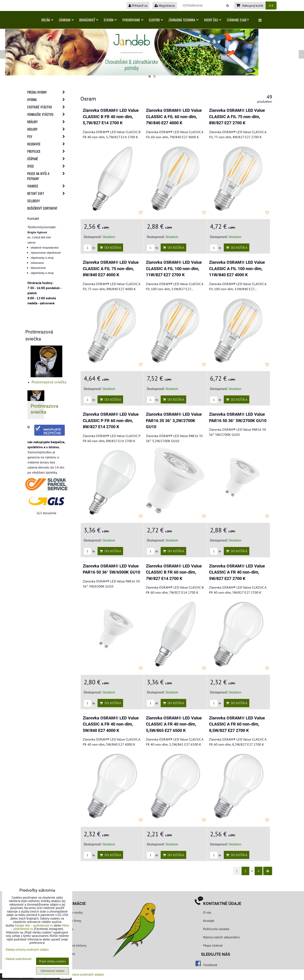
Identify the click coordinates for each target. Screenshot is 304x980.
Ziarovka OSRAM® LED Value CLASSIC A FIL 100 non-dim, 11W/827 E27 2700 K (174, 269)
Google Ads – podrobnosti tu (34, 925)
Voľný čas (213, 20)
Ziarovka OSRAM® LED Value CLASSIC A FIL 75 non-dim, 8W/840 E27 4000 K (111, 269)
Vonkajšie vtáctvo (47, 114)
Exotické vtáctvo (47, 107)
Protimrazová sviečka (49, 382)
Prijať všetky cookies (52, 961)
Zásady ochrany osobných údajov (81, 974)
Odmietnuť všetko (52, 971)
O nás (207, 912)
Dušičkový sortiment (42, 208)
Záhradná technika (183, 20)
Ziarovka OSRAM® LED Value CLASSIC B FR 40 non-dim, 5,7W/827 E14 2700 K (111, 117)
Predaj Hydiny (47, 92)
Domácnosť (89, 20)
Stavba (110, 20)
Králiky (47, 122)
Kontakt (209, 921)
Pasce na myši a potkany (47, 176)
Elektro (156, 20)
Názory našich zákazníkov (221, 937)
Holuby (47, 129)
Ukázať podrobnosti (18, 959)
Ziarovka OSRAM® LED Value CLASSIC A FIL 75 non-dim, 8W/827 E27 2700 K (237, 117)
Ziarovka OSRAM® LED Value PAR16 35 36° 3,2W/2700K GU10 (174, 421)
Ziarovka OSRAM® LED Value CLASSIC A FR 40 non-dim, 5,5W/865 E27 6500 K (174, 724)
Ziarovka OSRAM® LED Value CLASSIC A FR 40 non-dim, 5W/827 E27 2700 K (237, 572)
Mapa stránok (213, 945)
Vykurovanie (133, 20)
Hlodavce (47, 144)
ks (89, 248)
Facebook (210, 965)
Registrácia (165, 5)
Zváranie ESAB (238, 20)
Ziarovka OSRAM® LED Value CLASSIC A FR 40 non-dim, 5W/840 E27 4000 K (111, 724)
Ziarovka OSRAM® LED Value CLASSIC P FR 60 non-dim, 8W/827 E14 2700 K (111, 421)
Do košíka (110, 247)
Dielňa (47, 20)
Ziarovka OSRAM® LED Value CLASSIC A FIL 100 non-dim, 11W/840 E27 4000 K (237, 269)
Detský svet (47, 193)
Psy (47, 137)
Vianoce (47, 186)
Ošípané (47, 159)
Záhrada (66, 20)
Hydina (47, 100)
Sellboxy (34, 201)
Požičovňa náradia (216, 929)
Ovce (47, 166)
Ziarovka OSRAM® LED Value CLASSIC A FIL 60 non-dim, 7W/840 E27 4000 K (174, 117)
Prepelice (47, 151)
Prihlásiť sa (138, 5)
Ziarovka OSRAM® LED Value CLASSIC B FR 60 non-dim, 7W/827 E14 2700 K (174, 572)
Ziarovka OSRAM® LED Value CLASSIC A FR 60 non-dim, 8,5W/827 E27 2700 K (237, 724)
